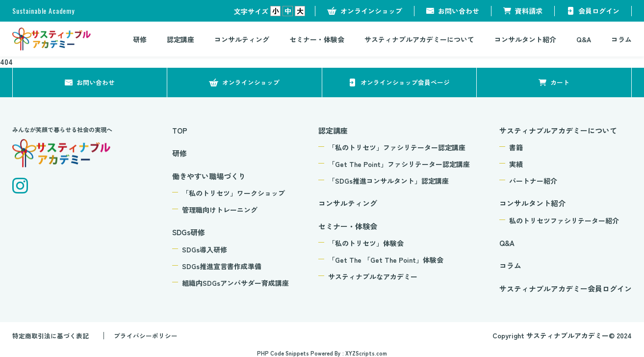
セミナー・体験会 (317, 39)
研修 (140, 39)
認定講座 (180, 39)
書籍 (516, 147)
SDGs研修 (189, 232)
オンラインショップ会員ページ (405, 82)
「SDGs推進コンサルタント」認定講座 (388, 181)
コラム (621, 39)
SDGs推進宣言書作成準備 (222, 266)
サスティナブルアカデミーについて (419, 39)
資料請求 (529, 11)
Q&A (584, 39)
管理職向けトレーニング (220, 210)
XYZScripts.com (366, 353)
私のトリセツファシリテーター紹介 (564, 220)
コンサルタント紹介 (525, 39)
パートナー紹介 (533, 181)
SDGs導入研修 (205, 249)
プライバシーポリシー (154, 335)
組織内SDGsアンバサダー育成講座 (235, 283)
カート (560, 82)
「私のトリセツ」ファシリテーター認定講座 (397, 147)
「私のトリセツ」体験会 (366, 243)
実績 (516, 164)
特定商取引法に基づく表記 (53, 335)
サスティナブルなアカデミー (373, 276)
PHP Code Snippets (283, 353)
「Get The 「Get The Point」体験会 (386, 260)
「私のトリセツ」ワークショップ (233, 193)
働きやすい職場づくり (209, 176)
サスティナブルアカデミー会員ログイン (566, 288)
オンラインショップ (371, 11)
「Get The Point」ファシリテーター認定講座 (399, 164)
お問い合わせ (459, 11)
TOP (180, 130)
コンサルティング (242, 39)
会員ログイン (599, 11)
